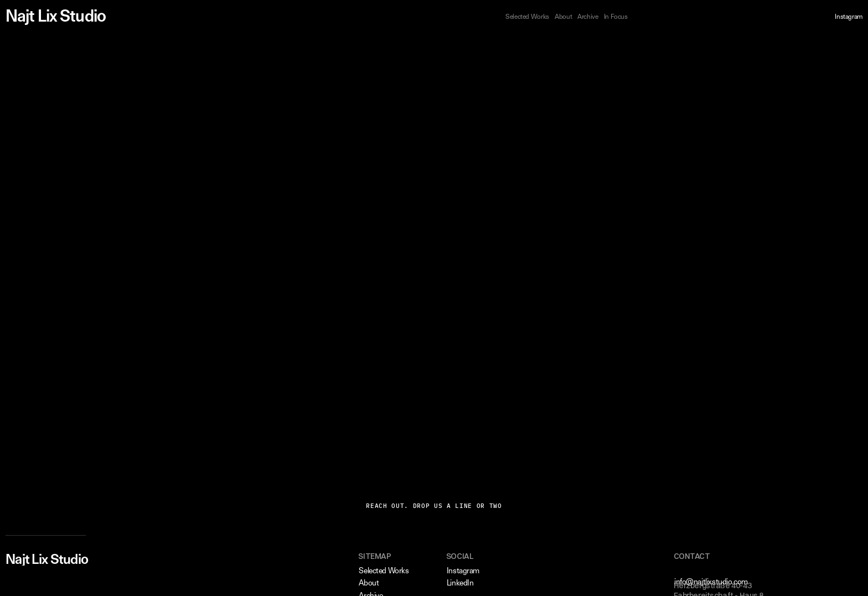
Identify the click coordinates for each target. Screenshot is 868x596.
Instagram (849, 16)
